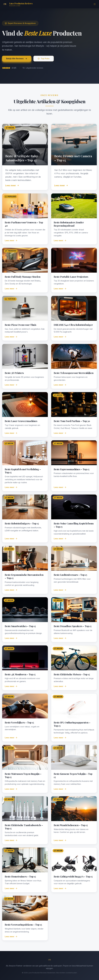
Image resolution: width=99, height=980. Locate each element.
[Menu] (95, 4)
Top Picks (44, 59)
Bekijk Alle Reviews (17, 59)
